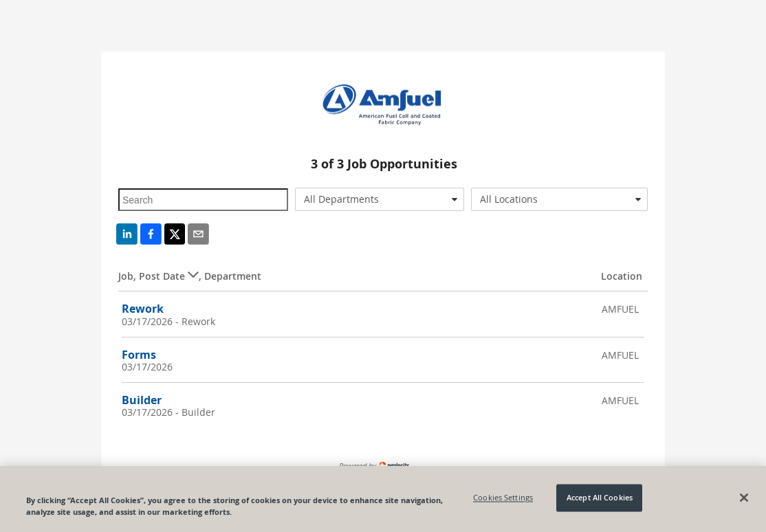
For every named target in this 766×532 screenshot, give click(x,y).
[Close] (744, 498)
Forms (139, 355)
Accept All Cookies (600, 498)
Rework (143, 309)
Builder (142, 400)
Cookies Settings (503, 498)
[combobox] (380, 199)
